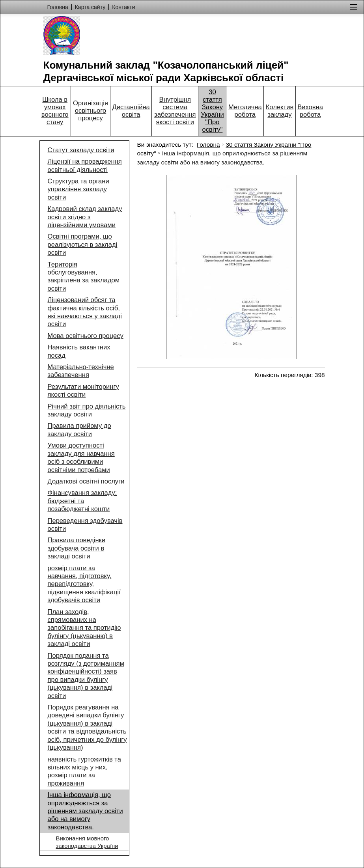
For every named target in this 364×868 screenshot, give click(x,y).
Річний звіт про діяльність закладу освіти (87, 410)
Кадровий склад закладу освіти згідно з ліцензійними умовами (85, 217)
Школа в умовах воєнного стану (55, 111)
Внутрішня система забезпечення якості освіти (175, 111)
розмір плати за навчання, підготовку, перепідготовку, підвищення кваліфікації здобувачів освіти (84, 584)
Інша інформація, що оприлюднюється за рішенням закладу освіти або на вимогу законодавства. (85, 811)
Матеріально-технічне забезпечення (81, 371)
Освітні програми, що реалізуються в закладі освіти (83, 245)
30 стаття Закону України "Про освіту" (212, 111)
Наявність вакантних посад (79, 351)
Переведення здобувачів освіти (85, 525)
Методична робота (245, 111)
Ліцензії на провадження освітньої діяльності (85, 165)
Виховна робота (310, 111)
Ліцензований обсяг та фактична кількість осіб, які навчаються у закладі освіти (85, 312)
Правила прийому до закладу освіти (79, 430)
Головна (208, 145)
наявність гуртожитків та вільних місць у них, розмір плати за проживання (85, 771)
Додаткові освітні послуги (86, 481)
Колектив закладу (280, 111)
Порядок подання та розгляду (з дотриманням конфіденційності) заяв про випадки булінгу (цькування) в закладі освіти (86, 676)
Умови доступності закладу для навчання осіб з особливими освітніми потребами (81, 457)
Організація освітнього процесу (91, 111)
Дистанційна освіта (131, 111)
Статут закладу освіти (81, 150)
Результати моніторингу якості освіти (83, 391)
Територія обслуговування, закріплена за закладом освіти (84, 276)
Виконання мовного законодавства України (87, 842)
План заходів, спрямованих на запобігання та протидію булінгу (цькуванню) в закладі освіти (84, 628)
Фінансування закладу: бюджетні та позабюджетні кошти (82, 501)
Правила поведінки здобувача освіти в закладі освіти (77, 548)
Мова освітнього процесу (86, 336)
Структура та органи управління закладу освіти (78, 189)
